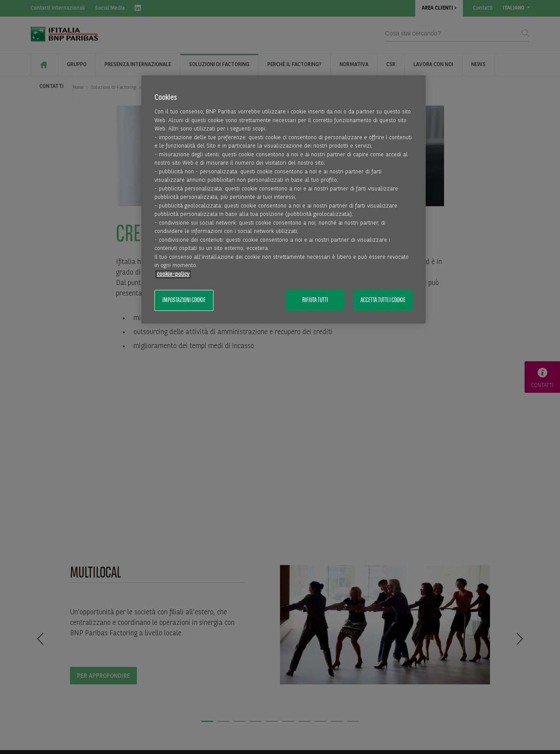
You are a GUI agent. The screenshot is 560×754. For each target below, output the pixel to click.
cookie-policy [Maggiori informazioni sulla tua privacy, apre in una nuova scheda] (173, 274)
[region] (283, 199)
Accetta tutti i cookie (383, 300)
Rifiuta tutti (315, 300)
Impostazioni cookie (184, 300)
